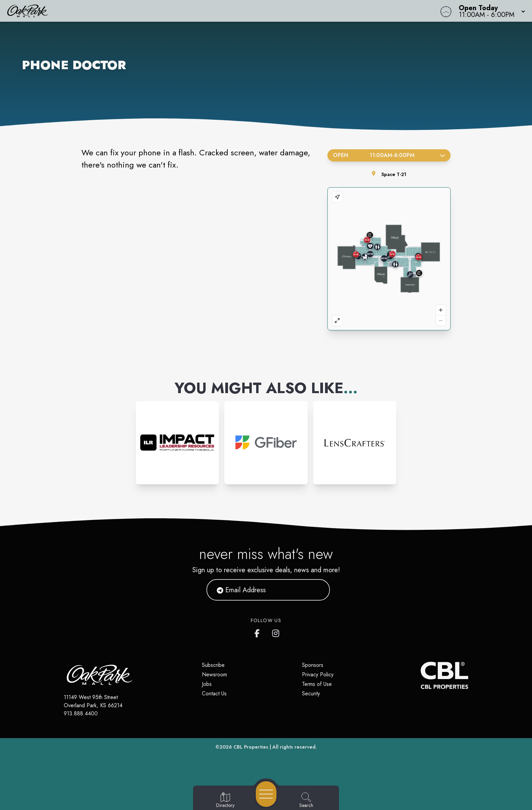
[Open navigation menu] (266, 794)
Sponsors (313, 665)
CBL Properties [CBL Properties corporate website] (251, 747)
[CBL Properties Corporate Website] (421, 675)
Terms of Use (317, 684)
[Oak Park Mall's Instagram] (276, 632)
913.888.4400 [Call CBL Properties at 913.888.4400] (81, 713)
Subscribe (213, 665)
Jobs (207, 684)
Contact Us (214, 693)
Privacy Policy (318, 674)
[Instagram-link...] (177, 443)
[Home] (201, 11)
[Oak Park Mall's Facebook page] (259, 632)
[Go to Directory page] (225, 801)
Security (311, 693)
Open (389, 155)
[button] (490, 11)
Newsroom (214, 674)
